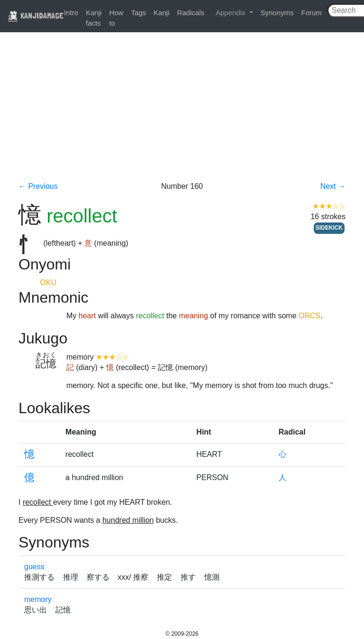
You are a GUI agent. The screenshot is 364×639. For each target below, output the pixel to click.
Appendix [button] (232, 13)
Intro (71, 13)
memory (38, 599)
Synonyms (277, 13)
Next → (333, 186)
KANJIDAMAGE (36, 15)
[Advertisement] (182, 110)
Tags (138, 13)
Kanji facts (94, 18)
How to (116, 18)
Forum (312, 13)
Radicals (191, 13)
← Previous (38, 186)
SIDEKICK (329, 228)
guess (34, 567)
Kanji (161, 13)
